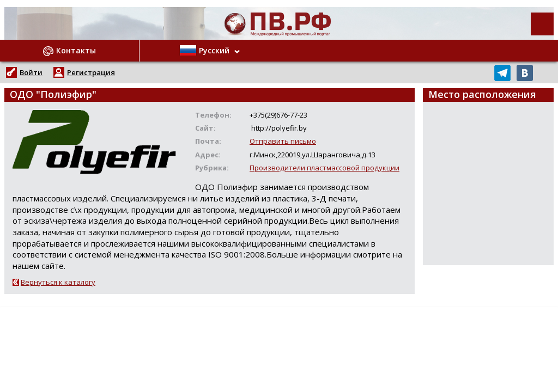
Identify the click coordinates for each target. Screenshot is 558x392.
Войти (31, 72)
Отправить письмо (283, 141)
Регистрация (91, 72)
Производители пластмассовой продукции (325, 168)
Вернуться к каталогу (58, 282)
